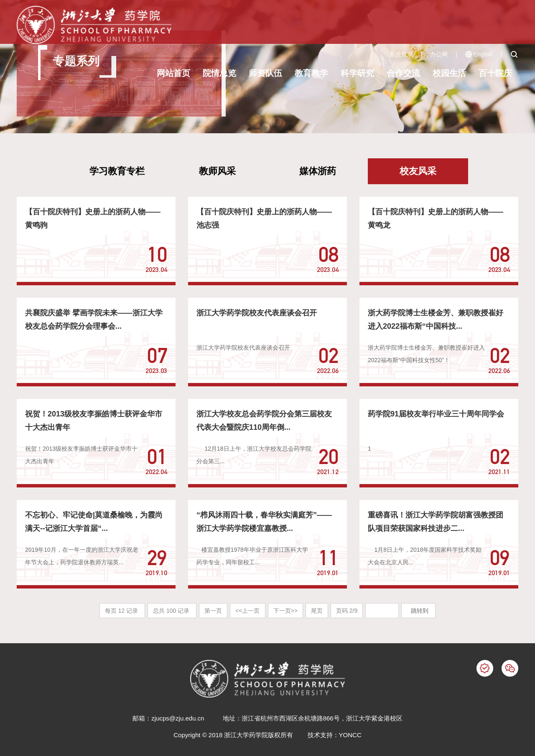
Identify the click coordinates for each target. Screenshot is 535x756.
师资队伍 (265, 73)
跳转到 (420, 611)
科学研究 (357, 73)
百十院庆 (495, 73)
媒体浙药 (318, 171)
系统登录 (401, 54)
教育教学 (311, 73)
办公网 (439, 54)
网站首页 (173, 73)
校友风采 (418, 171)
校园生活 (449, 73)
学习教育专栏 (117, 171)
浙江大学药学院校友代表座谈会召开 (257, 313)
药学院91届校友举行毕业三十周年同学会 (436, 414)
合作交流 (403, 73)
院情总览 (219, 73)
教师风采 (217, 171)
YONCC (350, 735)
